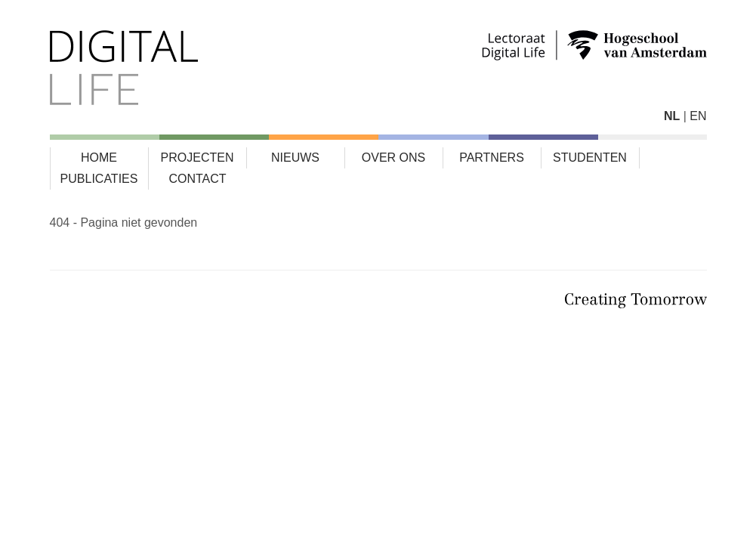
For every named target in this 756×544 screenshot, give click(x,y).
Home (99, 158)
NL (672, 116)
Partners (492, 158)
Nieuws (295, 158)
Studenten (590, 158)
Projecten (197, 158)
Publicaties (99, 179)
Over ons (393, 158)
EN (698, 116)
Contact (197, 179)
